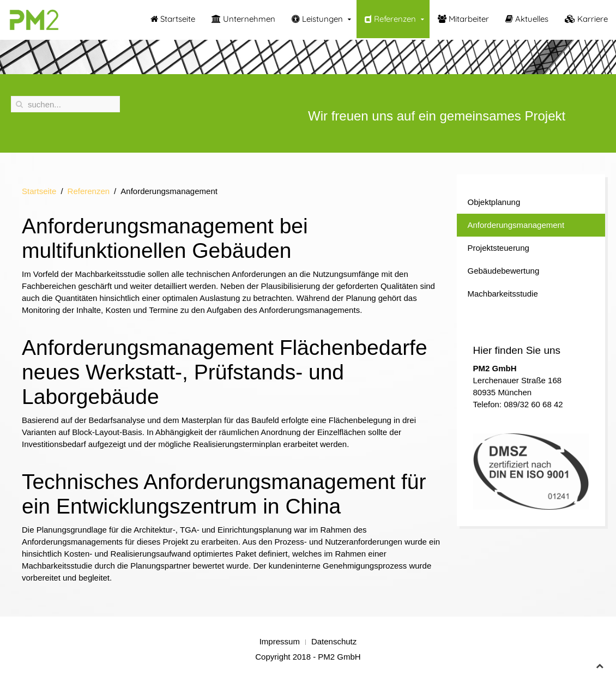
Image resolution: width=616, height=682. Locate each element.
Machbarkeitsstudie (503, 294)
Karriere (586, 19)
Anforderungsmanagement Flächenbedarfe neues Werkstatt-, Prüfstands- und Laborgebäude (225, 372)
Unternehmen (243, 19)
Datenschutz (334, 641)
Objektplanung (494, 202)
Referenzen (390, 19)
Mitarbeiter (463, 19)
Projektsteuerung (499, 248)
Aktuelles (527, 19)
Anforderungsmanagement (516, 225)
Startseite (173, 19)
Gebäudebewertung (504, 271)
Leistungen (317, 19)
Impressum (280, 641)
